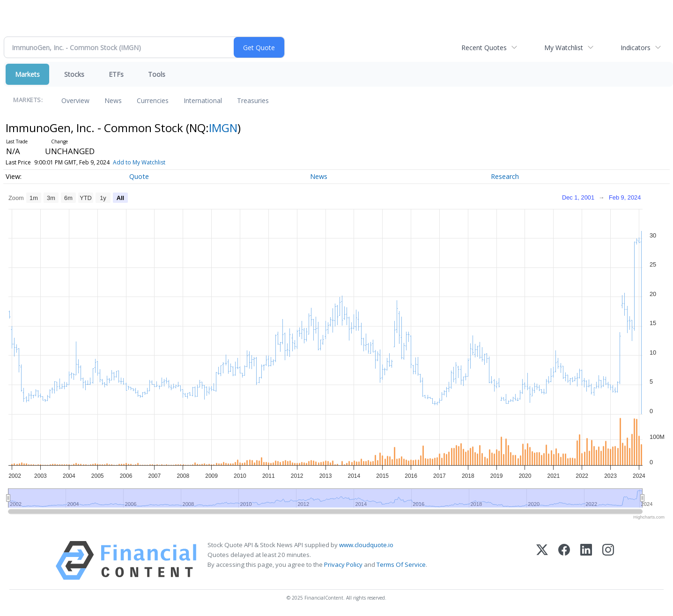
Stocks (74, 74)
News (113, 100)
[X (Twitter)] (542, 560)
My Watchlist (564, 48)
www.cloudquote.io (366, 545)
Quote (139, 176)
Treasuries (253, 100)
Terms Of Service (401, 564)
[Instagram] (608, 560)
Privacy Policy (343, 564)
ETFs (116, 74)
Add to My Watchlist (139, 162)
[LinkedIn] (586, 560)
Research (505, 176)
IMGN (223, 128)
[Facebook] (564, 560)
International (203, 100)
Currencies (153, 100)
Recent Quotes (484, 48)
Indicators (636, 48)
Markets (27, 74)
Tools (157, 74)
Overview (75, 100)
